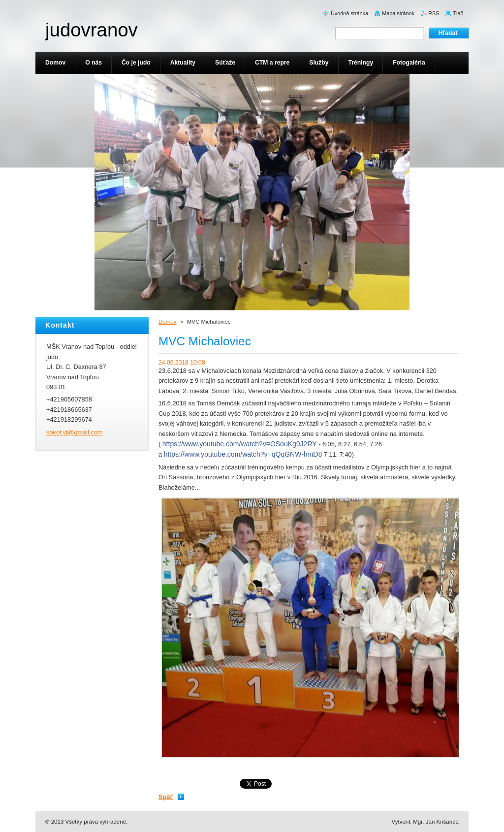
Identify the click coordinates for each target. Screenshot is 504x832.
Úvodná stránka (349, 13)
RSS (434, 13)
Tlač (458, 13)
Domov (167, 322)
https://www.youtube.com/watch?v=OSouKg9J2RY (240, 444)
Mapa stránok (398, 13)
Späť (166, 797)
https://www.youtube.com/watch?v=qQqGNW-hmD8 (243, 454)
